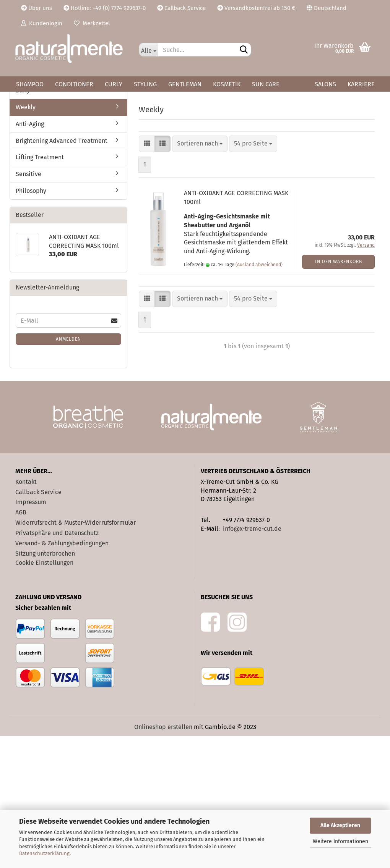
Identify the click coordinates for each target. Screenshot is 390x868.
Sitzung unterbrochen (45, 685)
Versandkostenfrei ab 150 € (256, 8)
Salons (325, 84)
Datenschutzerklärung (44, 853)
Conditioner (74, 84)
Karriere (361, 84)
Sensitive (28, 306)
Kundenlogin (42, 23)
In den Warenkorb (339, 393)
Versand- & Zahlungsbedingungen (62, 675)
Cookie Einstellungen (44, 695)
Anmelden (68, 471)
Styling (145, 84)
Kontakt (26, 613)
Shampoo (30, 84)
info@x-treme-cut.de (252, 660)
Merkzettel (92, 23)
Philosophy (31, 322)
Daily (23, 222)
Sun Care (266, 84)
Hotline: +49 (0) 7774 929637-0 (105, 8)
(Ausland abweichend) (259, 396)
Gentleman (185, 84)
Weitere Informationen (340, 841)
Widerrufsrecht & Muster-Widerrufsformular (76, 654)
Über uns (37, 8)
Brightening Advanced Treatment (62, 272)
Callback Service (181, 8)
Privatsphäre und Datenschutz (57, 665)
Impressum (31, 634)
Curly (114, 84)
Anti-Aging (30, 256)
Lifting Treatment (40, 289)
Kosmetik (227, 84)
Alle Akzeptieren (340, 825)
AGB (21, 644)
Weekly (26, 239)
